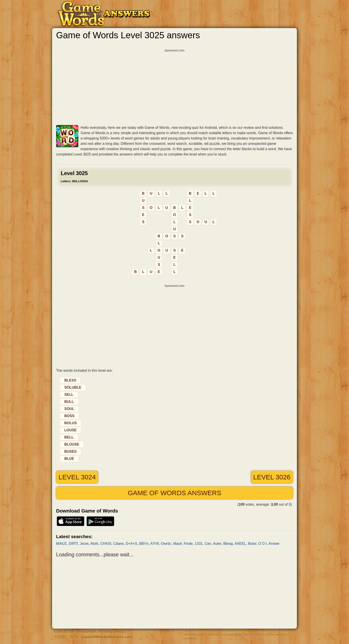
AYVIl (155, 544)
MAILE (61, 544)
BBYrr (144, 544)
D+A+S (132, 544)
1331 (199, 544)
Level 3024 (77, 477)
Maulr (178, 544)
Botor (252, 544)
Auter (217, 544)
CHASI (106, 544)
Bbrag (228, 544)
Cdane (119, 544)
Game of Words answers (174, 493)
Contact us (64, 631)
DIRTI (73, 544)
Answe (274, 544)
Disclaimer (87, 631)
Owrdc (166, 544)
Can (208, 544)
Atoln (94, 544)
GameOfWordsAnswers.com (107, 637)
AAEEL (240, 544)
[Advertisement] (174, 85)
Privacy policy (112, 631)
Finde (188, 544)
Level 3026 (272, 477)
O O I (262, 544)
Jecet (84, 544)
